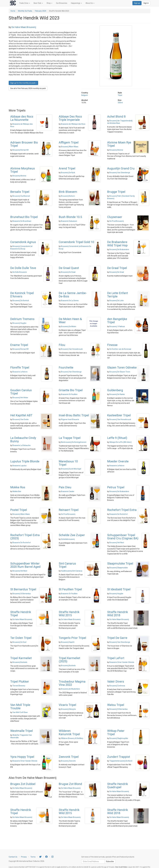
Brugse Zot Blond (70, 784)
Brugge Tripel (116, 192)
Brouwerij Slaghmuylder (119, 738)
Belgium (85, 95)
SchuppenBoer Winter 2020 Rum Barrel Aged (25, 565)
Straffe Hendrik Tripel (21, 614)
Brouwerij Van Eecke (21, 419)
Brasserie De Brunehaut (22, 221)
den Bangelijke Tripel (117, 321)
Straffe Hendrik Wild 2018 (118, 614)
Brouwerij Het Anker (20, 398)
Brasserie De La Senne (70, 301)
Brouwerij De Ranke (117, 394)
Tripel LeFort (116, 658)
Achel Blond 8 (116, 117)
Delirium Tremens (22, 319)
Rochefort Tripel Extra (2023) (25, 537)
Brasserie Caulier (68, 491)
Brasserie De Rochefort (119, 514)
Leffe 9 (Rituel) (117, 438)
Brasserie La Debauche (22, 445)
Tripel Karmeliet (21, 658)
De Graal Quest (69, 268)
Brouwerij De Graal (68, 272)
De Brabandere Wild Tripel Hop (117, 244)
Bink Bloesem (68, 192)
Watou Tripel (116, 705)
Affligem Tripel (69, 142)
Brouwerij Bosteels (20, 662)
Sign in (146, 3)
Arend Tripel (67, 168)
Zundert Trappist (119, 757)
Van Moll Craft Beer (20, 712)
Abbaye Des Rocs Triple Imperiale (70, 118)
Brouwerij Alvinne (116, 150)
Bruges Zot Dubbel (23, 784)
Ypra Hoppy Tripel (22, 757)
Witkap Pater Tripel (116, 732)
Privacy (24, 857)
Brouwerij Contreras (117, 686)
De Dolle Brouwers (20, 272)
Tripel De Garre (117, 638)
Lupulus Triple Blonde (25, 461)
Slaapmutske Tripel (120, 564)
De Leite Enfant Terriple (118, 295)
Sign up (137, 3)
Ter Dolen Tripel (21, 638)
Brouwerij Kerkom (68, 196)
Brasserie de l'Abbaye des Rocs (73, 124)
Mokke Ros (18, 487)
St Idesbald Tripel (119, 589)
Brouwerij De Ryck (68, 173)
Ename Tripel (19, 345)
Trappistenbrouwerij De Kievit (121, 761)
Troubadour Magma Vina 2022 (72, 683)
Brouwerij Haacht (68, 642)
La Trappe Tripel (70, 438)
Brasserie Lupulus (20, 466)
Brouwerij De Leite (117, 301)
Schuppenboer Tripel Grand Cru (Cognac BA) (123, 537)
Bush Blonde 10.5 (70, 217)
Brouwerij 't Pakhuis (117, 326)
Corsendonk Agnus (23, 242)
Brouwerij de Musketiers (70, 689)
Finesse (112, 345)
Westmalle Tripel (22, 731)
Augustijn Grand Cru (121, 168)
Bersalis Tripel (20, 192)
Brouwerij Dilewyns (68, 709)
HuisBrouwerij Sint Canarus (72, 571)
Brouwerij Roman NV (21, 150)
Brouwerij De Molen (69, 326)
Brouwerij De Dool (19, 642)
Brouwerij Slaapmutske (119, 568)
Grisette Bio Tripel (71, 390)
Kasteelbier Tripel (119, 415)
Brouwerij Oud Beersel (21, 196)
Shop (49, 3)
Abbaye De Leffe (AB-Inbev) (120, 442)
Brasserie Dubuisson (69, 221)
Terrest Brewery (19, 686)
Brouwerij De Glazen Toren (120, 372)
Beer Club (38, 3)
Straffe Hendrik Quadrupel (118, 786)
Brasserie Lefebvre (20, 372)
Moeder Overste (118, 461)
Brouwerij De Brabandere (119, 249)
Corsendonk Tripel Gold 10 (76, 242)
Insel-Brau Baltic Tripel (74, 415)
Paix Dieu (65, 487)
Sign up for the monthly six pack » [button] (23, 83)
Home (13, 11)
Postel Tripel (19, 510)
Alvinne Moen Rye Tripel (119, 144)
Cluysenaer (115, 217)
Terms (33, 857)
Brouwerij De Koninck (21, 301)
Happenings (76, 3)
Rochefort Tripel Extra (122, 510)
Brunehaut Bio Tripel (24, 217)
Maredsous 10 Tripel (68, 463)
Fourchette (66, 368)
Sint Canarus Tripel (67, 565)
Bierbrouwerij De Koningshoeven (74, 442)
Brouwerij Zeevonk (68, 761)
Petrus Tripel (116, 487)
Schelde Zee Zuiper (72, 535)
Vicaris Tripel (67, 705)
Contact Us (13, 857)
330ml (120, 103)
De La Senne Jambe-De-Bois (73, 295)
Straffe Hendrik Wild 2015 (69, 614)
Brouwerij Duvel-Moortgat (71, 469)
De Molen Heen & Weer (70, 321)
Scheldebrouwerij (68, 539)
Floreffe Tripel (20, 368)
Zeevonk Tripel (69, 757)
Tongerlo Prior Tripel (72, 638)
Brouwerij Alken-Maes (70, 147)
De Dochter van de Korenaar (120, 349)
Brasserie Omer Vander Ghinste (122, 662)
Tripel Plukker (20, 682)
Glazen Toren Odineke (122, 368)
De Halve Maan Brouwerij (24, 27)
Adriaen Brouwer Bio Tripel (24, 144)
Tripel (120, 95)
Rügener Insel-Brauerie (70, 419)
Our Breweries (62, 3)
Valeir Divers (116, 682)
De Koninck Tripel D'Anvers (22, 295)
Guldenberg (115, 390)
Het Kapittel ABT (21, 415)
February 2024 (41, 11)
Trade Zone (25, 3)
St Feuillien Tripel (70, 589)
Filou (62, 345)
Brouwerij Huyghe (19, 323)
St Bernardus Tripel (23, 589)
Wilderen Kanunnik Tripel (69, 732)
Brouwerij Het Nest (117, 543)
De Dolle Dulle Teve (23, 268)
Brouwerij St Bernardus (22, 594)
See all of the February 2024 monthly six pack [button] (28, 88)
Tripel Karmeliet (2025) (69, 660)
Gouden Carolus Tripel (21, 392)
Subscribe (110, 861)
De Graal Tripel (117, 268)
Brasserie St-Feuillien (69, 394)
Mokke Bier (17, 491)
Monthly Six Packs (25, 11)
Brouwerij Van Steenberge (120, 173)
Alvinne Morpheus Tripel (23, 170)
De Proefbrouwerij (117, 221)
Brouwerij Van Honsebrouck (72, 349)
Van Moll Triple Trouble (20, 707)
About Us (90, 3)
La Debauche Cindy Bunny (23, 440)
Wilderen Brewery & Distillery (72, 738)
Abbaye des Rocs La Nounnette (22, 118)
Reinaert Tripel (69, 510)
